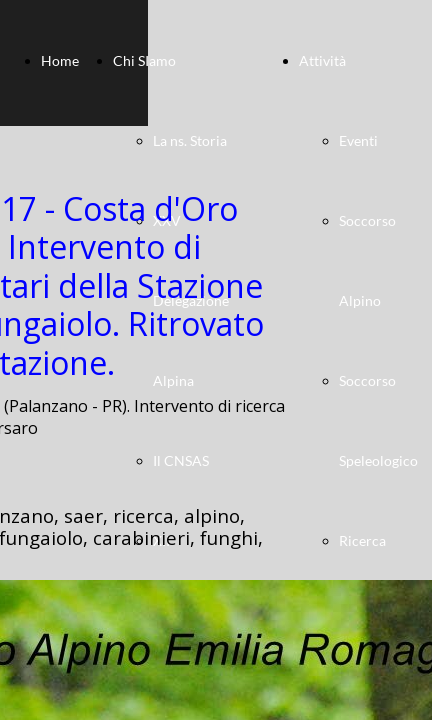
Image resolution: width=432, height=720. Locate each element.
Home (60, 60)
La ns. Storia (190, 140)
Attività (322, 60)
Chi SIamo (144, 60)
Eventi (358, 140)
